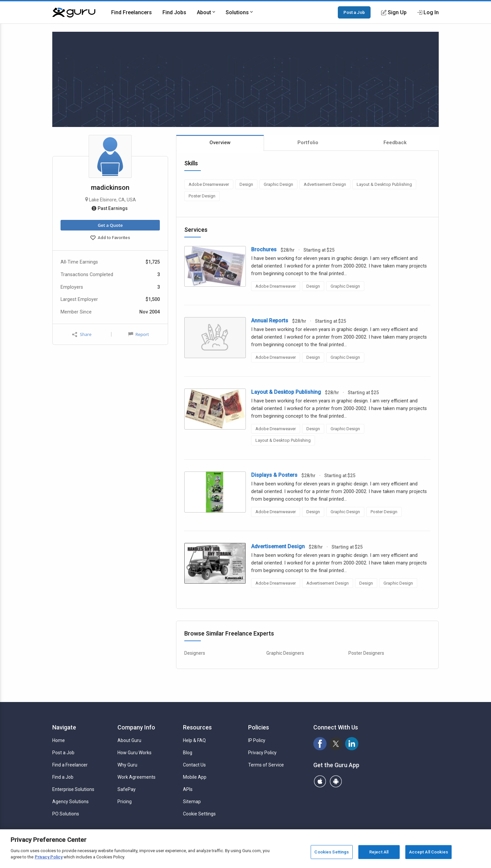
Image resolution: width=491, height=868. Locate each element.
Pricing (125, 802)
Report (139, 334)
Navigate (64, 727)
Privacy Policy (262, 753)
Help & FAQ (194, 740)
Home (59, 740)
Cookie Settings (199, 814)
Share (82, 334)
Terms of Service (266, 765)
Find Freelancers (132, 12)
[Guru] (74, 13)
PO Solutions (66, 814)
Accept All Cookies (428, 852)
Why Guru (127, 765)
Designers (195, 653)
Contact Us (194, 765)
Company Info (136, 727)
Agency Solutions (70, 802)
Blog (188, 753)
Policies (259, 727)
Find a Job (63, 777)
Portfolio (308, 143)
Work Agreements (136, 777)
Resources (197, 727)
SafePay (127, 789)
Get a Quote (110, 225)
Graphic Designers (285, 653)
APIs (188, 789)
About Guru (129, 740)
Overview (220, 143)
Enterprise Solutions (73, 789)
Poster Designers (366, 653)
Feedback (395, 143)
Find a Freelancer (70, 765)
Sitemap (192, 802)
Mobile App (195, 777)
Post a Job (354, 12)
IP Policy (257, 740)
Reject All (379, 852)
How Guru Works (134, 753)
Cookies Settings (332, 852)
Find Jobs (174, 12)
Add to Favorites (110, 238)
